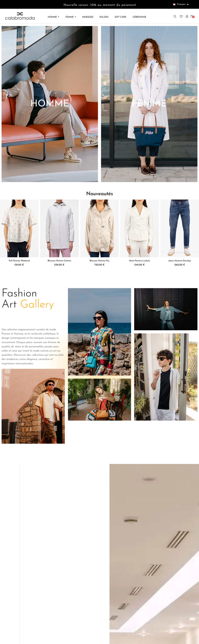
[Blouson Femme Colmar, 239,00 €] (59, 234)
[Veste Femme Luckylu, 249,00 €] (140, 234)
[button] (175, 16)
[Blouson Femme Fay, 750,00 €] (100, 234)
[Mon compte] (187, 16)
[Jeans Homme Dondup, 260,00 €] (180, 234)
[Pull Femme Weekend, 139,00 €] (19, 234)
